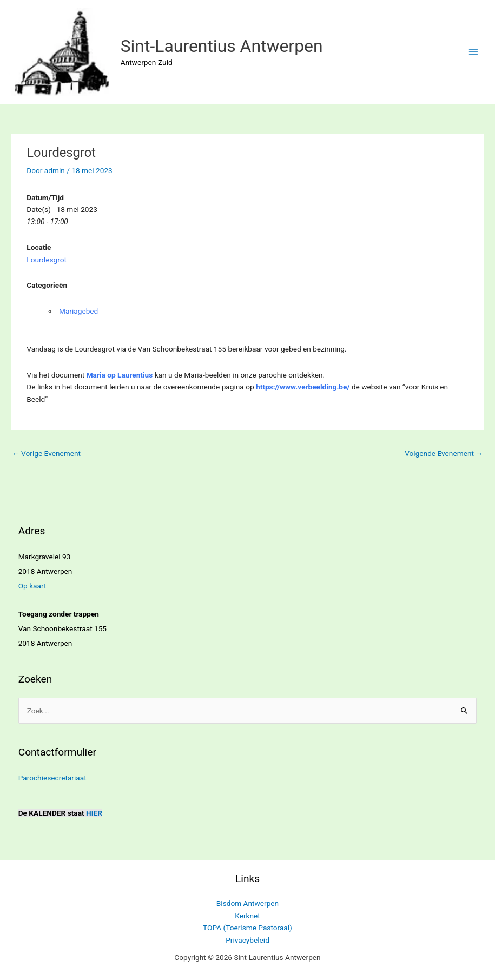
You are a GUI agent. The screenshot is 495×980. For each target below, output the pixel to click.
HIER (94, 813)
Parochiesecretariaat (52, 778)
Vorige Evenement (46, 453)
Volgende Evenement (444, 453)
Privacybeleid (248, 940)
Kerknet (248, 916)
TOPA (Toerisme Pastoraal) (248, 928)
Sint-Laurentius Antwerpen (222, 46)
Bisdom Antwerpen (248, 903)
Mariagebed (78, 311)
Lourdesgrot (47, 260)
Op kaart (32, 586)
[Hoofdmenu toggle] (474, 52)
